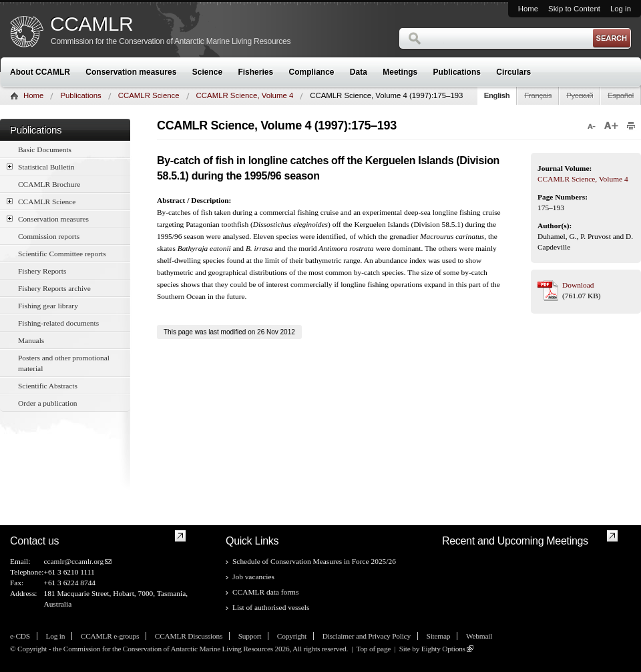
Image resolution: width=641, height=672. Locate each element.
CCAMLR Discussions (189, 636)
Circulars (513, 72)
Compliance (312, 72)
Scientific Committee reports (62, 254)
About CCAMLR (40, 72)
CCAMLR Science (149, 95)
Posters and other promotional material (64, 363)
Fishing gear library (48, 306)
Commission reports (49, 236)
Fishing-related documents (58, 323)
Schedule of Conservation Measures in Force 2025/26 (314, 561)
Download (578, 285)
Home (528, 9)
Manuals (31, 340)
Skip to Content (574, 9)
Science (207, 72)
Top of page (373, 649)
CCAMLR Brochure (49, 184)
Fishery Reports (42, 271)
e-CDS (20, 636)
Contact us (34, 541)
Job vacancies (253, 577)
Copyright (292, 636)
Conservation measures (131, 72)
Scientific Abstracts (48, 386)
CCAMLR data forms (265, 592)
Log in (621, 9)
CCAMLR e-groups (110, 636)
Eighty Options (443, 649)
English (497, 95)
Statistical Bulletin (40, 166)
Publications (457, 72)
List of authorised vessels (271, 607)
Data (359, 72)
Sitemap (439, 636)
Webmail (479, 636)
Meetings (400, 72)
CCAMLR (91, 24)
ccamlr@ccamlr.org (73, 561)
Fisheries (255, 72)
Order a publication (48, 403)
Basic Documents (45, 149)
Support (250, 636)
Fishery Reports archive (54, 288)
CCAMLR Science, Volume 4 (245, 95)
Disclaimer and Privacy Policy (367, 636)
